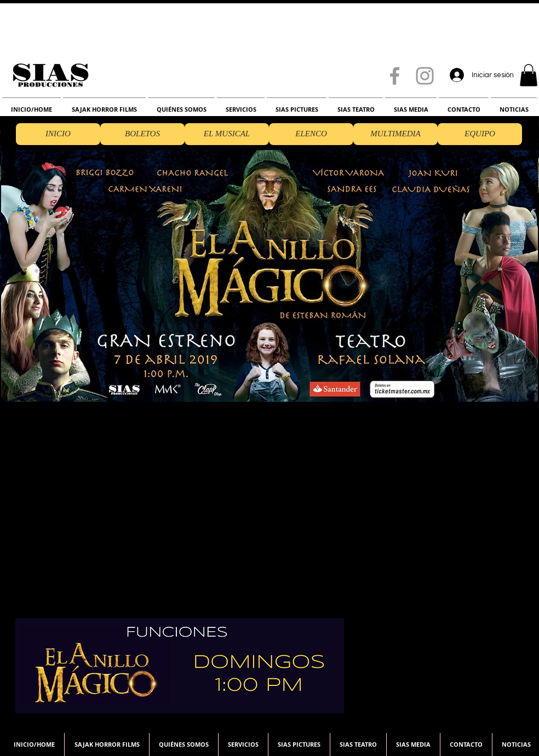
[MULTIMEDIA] (395, 134)
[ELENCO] (311, 134)
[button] (529, 75)
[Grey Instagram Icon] (425, 76)
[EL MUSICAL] (227, 134)
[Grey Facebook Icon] (395, 76)
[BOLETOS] (142, 134)
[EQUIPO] (480, 134)
